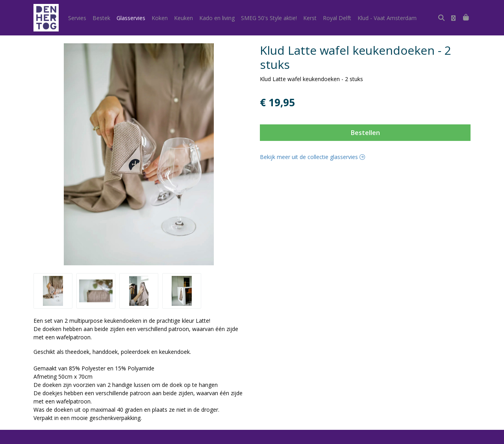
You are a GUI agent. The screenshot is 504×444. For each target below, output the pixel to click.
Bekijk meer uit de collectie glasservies (312, 157)
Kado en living (217, 18)
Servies (77, 18)
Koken (160, 18)
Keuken (183, 18)
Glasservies (131, 18)
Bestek (101, 18)
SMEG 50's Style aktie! (269, 18)
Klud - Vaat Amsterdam (387, 18)
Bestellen (365, 133)
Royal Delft (337, 18)
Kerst (310, 18)
